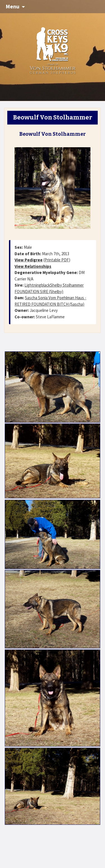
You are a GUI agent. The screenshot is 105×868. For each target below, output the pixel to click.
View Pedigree (29, 260)
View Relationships (33, 266)
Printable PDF (57, 260)
